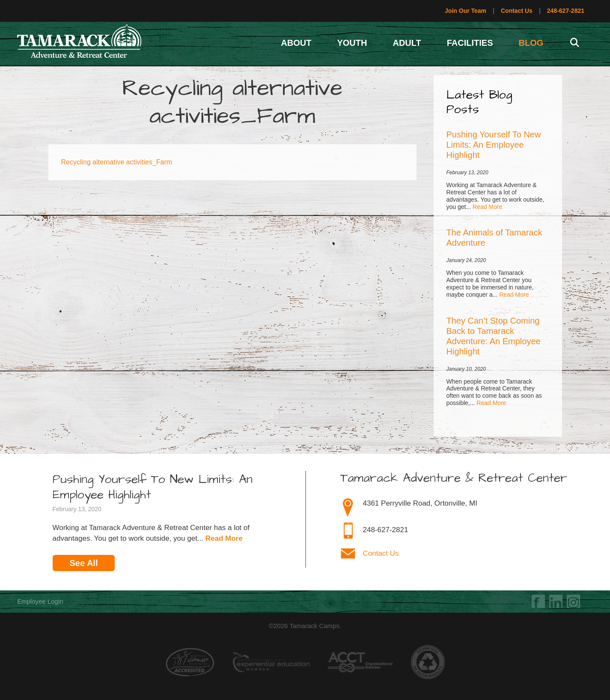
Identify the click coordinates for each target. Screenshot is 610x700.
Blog (531, 43)
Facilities (470, 43)
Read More (487, 207)
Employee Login (40, 601)
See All (84, 563)
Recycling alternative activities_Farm (117, 162)
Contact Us (517, 11)
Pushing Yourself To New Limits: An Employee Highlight (494, 145)
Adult (407, 43)
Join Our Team (466, 11)
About (296, 43)
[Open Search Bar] (574, 43)
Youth (352, 43)
